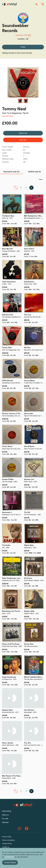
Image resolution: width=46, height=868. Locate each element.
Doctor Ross (29, 644)
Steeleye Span (8, 710)
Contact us (6, 847)
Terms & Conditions (8, 840)
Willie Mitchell (7, 381)
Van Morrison (29, 710)
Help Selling (7, 811)
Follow (23, 47)
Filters (41, 179)
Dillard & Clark (8, 315)
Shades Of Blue (8, 479)
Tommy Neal (14, 109)
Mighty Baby (29, 545)
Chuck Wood (7, 446)
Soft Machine (29, 282)
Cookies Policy (7, 844)
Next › (31, 188)
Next (40, 82)
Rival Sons (28, 578)
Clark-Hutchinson (9, 282)
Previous (6, 82)
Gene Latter (29, 414)
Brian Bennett (7, 249)
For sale (5, 819)
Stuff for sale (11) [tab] (35, 172)
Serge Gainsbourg (9, 677)
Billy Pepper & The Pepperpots (14, 776)
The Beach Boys (8, 216)
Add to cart (23, 133)
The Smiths (6, 545)
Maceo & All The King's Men (13, 644)
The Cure (28, 315)
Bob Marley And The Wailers (13, 611)
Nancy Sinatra (8, 743)
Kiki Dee (27, 348)
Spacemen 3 (7, 512)
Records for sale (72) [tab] (12, 172)
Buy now (23, 140)
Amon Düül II (29, 249)
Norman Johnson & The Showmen (15, 414)
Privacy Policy (7, 837)
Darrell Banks (29, 446)
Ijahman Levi (29, 479)
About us (5, 815)
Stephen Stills (29, 611)
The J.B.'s (28, 743)
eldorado (5, 822)
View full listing (8, 116)
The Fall (27, 512)
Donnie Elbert (29, 381)
